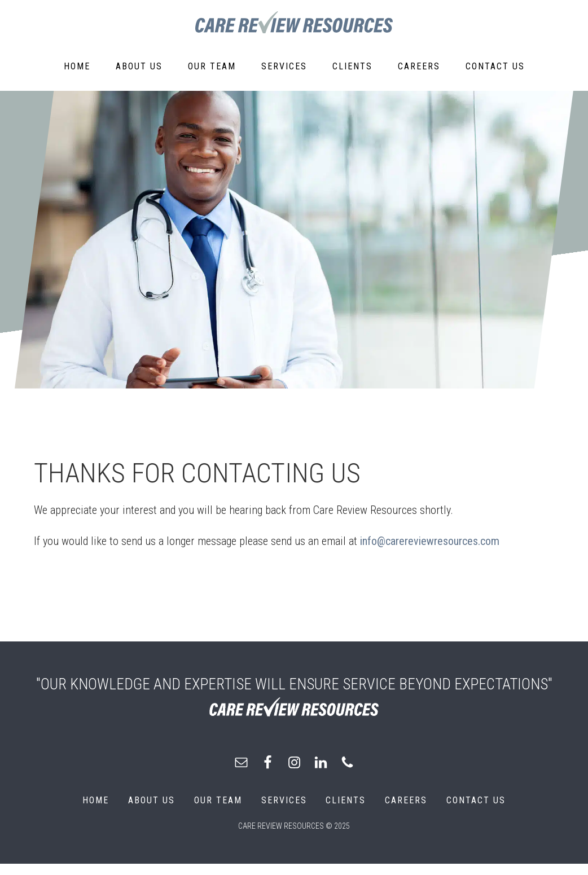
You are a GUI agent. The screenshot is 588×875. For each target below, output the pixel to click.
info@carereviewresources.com (430, 541)
